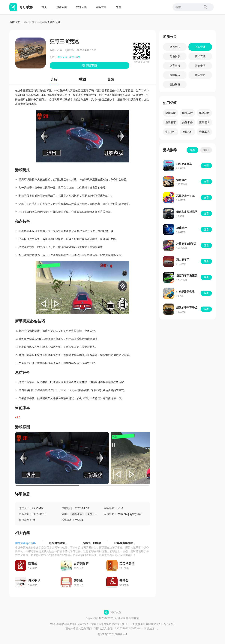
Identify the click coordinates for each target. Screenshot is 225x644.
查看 (206, 166)
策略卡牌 (200, 66)
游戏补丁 (171, 122)
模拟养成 (200, 56)
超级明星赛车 (184, 164)
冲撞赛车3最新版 (186, 244)
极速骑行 (181, 228)
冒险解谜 (175, 84)
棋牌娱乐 (175, 75)
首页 (44, 7)
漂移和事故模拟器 (187, 212)
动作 (78, 57)
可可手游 (29, 22)
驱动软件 (204, 113)
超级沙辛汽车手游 (187, 307)
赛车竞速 (55, 22)
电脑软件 (187, 113)
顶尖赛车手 (183, 260)
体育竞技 (175, 66)
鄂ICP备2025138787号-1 (113, 634)
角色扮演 (175, 56)
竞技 (71, 57)
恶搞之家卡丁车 (185, 196)
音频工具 (204, 132)
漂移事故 (181, 180)
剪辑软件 (187, 132)
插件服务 (187, 122)
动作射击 (175, 47)
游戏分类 (61, 7)
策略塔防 (204, 122)
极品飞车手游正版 (187, 275)
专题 (118, 7)
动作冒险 (171, 113)
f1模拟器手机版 (185, 291)
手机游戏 (42, 22)
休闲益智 (200, 75)
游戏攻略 (101, 7)
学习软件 (171, 132)
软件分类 (81, 7)
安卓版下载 (90, 65)
